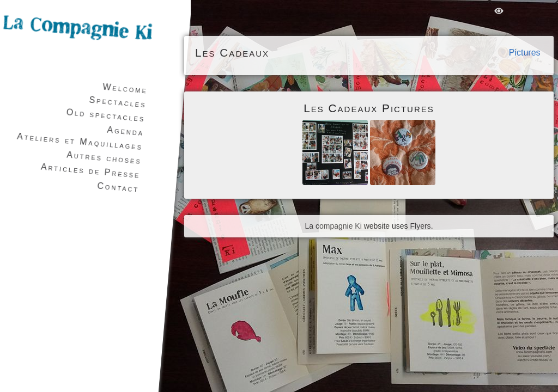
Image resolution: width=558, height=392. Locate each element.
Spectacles (118, 102)
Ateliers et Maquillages (80, 142)
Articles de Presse (90, 171)
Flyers (421, 226)
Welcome (125, 89)
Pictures (525, 53)
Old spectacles (106, 115)
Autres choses (104, 158)
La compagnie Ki (333, 226)
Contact (118, 187)
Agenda (126, 131)
